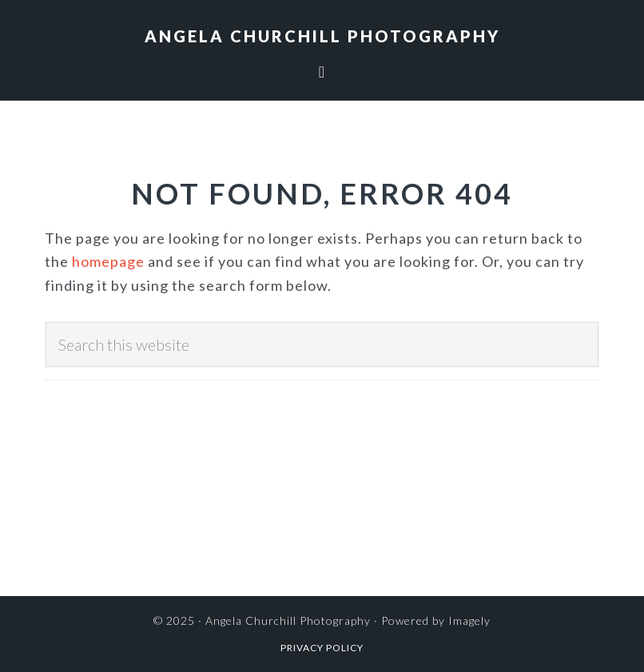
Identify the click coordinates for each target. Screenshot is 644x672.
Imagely (469, 620)
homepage (108, 261)
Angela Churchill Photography (322, 36)
